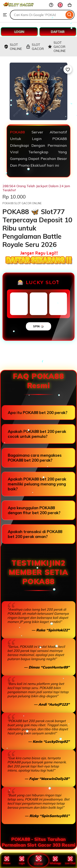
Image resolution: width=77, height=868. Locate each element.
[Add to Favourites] (68, 69)
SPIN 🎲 (38, 326)
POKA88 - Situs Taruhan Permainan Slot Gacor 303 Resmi (39, 842)
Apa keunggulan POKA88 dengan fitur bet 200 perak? (34, 510)
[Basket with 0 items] (70, 5)
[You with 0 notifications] (60, 5)
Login (22, 861)
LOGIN (19, 32)
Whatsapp (55, 861)
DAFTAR (58, 32)
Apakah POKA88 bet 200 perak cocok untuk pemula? (37, 434)
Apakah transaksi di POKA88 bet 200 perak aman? (35, 534)
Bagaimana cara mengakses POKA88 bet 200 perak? (35, 458)
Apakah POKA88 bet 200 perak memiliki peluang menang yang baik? (37, 484)
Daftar (39, 861)
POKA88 (17, 132)
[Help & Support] (51, 5)
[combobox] (37, 15)
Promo (7, 861)
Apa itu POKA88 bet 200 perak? (38, 413)
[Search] (70, 15)
